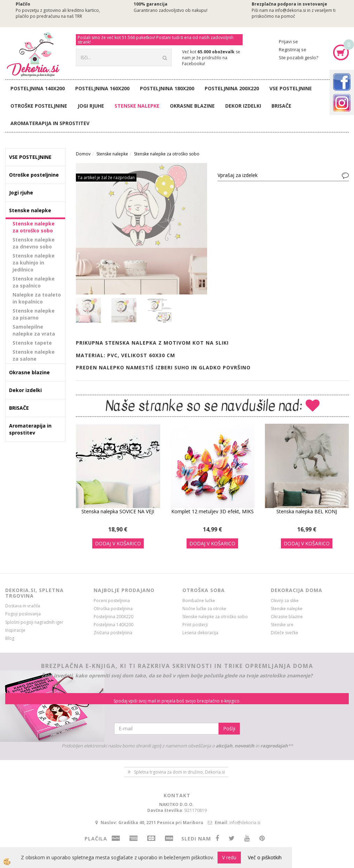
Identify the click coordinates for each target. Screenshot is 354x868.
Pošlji (229, 728)
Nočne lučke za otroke (204, 609)
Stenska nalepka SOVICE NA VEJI (118, 511)
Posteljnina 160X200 (102, 88)
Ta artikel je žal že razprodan (106, 178)
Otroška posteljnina (113, 609)
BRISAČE (281, 106)
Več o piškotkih (265, 857)
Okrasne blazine (192, 106)
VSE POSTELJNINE (291, 88)
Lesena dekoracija (200, 633)
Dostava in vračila (23, 606)
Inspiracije (15, 630)
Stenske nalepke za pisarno (34, 314)
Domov (83, 154)
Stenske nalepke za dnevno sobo (34, 243)
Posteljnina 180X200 (167, 88)
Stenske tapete (32, 343)
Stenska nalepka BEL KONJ (307, 511)
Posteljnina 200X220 (232, 88)
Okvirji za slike (285, 601)
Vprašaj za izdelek (238, 175)
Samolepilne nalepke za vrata (34, 330)
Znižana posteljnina (113, 633)
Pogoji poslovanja (23, 614)
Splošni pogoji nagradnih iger (34, 622)
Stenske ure (282, 625)
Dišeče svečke (285, 633)
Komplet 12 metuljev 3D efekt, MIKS (213, 511)
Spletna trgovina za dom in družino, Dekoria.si (179, 772)
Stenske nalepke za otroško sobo (34, 227)
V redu (229, 857)
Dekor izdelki (243, 106)
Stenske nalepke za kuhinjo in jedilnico (34, 263)
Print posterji (195, 625)
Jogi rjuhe (91, 106)
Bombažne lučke (199, 601)
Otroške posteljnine (39, 106)
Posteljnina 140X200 (38, 88)
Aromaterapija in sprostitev (50, 123)
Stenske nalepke (137, 106)
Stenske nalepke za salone (34, 355)
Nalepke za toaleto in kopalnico (37, 298)
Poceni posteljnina (112, 601)
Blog (10, 638)
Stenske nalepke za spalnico (34, 282)
